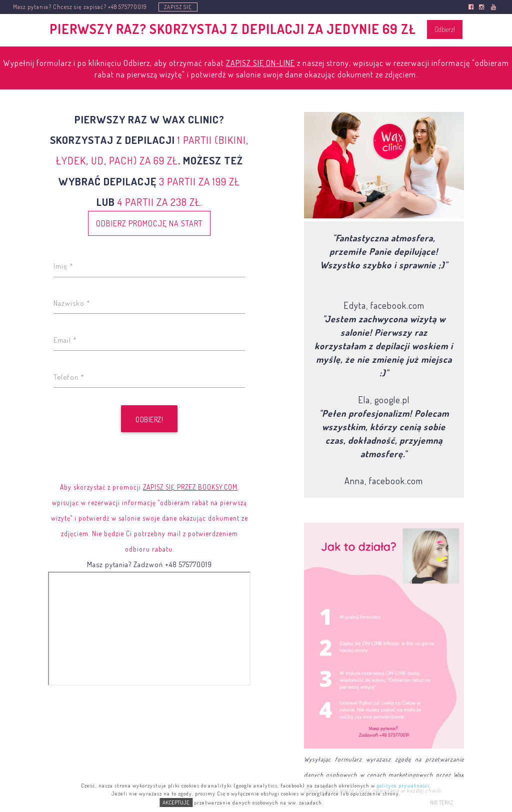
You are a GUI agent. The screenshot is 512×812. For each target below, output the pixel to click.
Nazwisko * (72, 303)
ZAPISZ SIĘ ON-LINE (260, 63)
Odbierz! (445, 29)
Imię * (63, 266)
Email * (65, 340)
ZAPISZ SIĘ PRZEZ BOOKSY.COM (190, 487)
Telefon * (69, 377)
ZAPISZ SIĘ (178, 7)
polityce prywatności (403, 786)
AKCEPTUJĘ (176, 803)
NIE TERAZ (441, 803)
